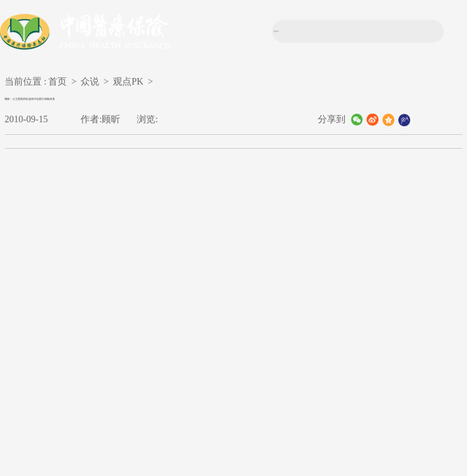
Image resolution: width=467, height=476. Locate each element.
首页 (57, 82)
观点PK (128, 82)
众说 (90, 82)
